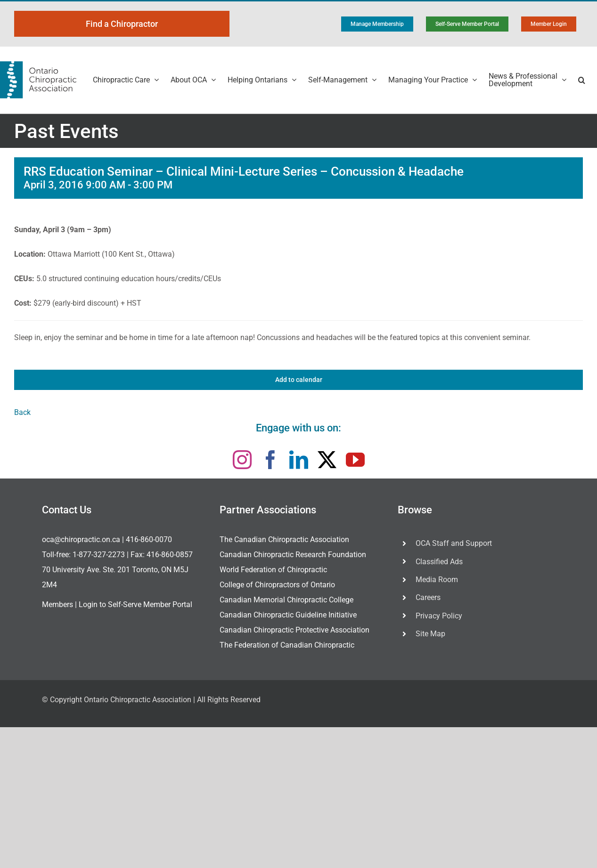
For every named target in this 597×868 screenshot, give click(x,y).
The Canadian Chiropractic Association (284, 539)
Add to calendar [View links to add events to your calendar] (299, 380)
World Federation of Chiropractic (273, 570)
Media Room (437, 580)
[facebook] (270, 460)
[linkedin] (299, 460)
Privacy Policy (439, 616)
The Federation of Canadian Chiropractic (287, 645)
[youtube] (355, 460)
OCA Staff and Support (454, 543)
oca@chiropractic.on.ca (81, 539)
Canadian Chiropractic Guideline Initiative (288, 615)
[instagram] (242, 460)
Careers (428, 597)
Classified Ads (439, 562)
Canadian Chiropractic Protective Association (294, 630)
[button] (582, 80)
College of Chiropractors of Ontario (277, 585)
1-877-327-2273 (99, 555)
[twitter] (327, 460)
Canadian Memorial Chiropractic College (286, 600)
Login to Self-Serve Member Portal (135, 604)
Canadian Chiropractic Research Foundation (293, 555)
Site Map (430, 634)
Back (22, 412)
